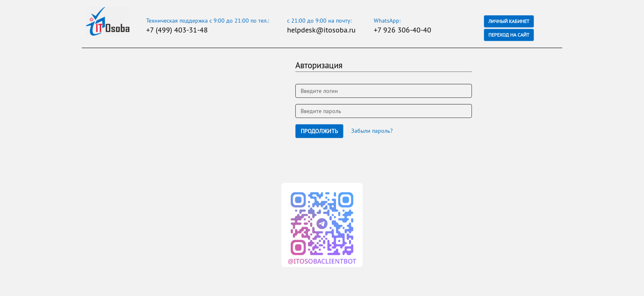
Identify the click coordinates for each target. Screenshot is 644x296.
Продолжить (319, 131)
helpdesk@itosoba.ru (321, 30)
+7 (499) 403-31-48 (177, 30)
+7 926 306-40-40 (402, 30)
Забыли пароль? (372, 131)
